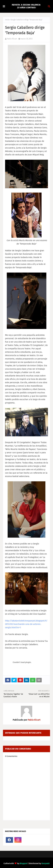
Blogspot (24, 863)
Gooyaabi (46, 863)
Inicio (7, 20)
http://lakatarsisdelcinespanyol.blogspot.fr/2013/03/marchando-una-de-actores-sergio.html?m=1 (26, 624)
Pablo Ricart (12, 39)
